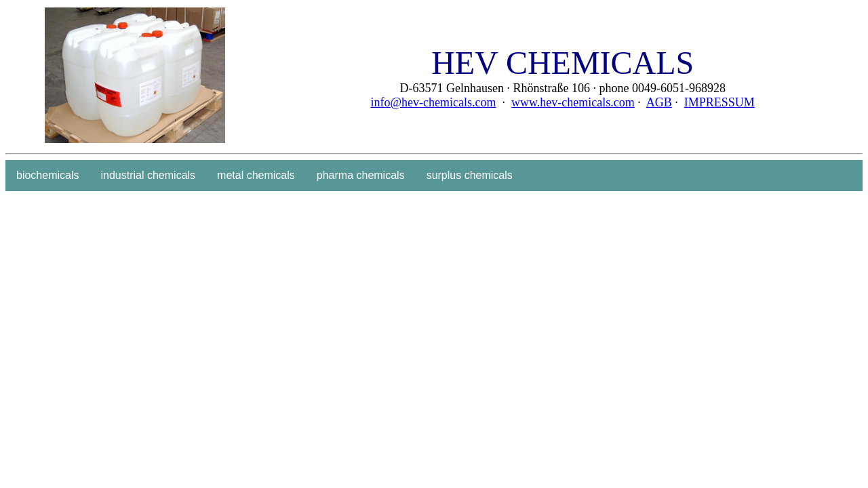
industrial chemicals (148, 175)
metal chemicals (256, 175)
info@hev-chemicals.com (434, 102)
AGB (659, 102)
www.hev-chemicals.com (573, 102)
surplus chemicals (470, 175)
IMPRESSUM (719, 102)
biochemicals (47, 175)
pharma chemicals (361, 175)
